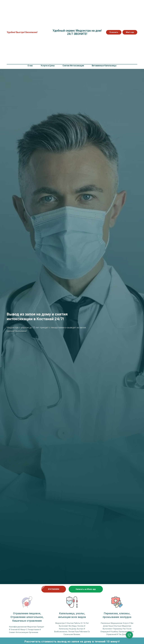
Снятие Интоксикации (73, 66)
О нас (30, 66)
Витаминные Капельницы (104, 66)
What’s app (130, 32)
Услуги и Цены (48, 66)
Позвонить (114, 32)
